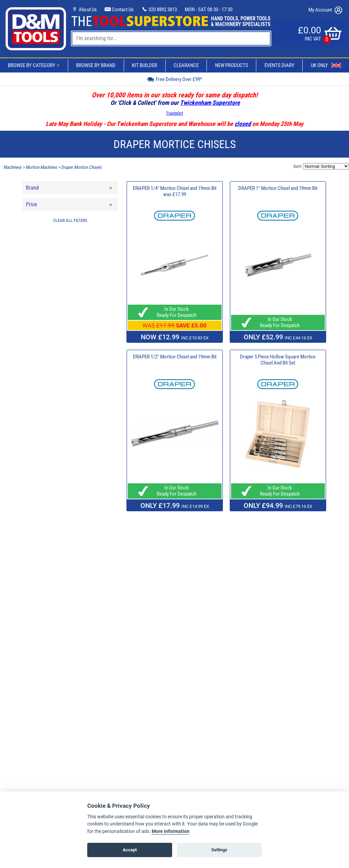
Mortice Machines (41, 167)
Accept (130, 850)
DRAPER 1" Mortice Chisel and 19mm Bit (278, 188)
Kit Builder (145, 65)
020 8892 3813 (159, 10)
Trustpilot (174, 113)
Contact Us (119, 10)
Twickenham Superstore (210, 103)
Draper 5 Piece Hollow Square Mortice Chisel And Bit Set (278, 360)
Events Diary (279, 65)
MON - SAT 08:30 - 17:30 (209, 10)
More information (171, 831)
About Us (84, 10)
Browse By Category (35, 65)
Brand (70, 189)
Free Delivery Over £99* (174, 79)
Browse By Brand (96, 65)
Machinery (12, 167)
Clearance (186, 65)
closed (243, 124)
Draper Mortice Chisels (81, 167)
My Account (325, 10)
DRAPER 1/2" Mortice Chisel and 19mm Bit (175, 357)
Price (70, 206)
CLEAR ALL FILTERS (70, 220)
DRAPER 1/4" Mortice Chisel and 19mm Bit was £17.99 (175, 191)
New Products (232, 65)
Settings (219, 850)
